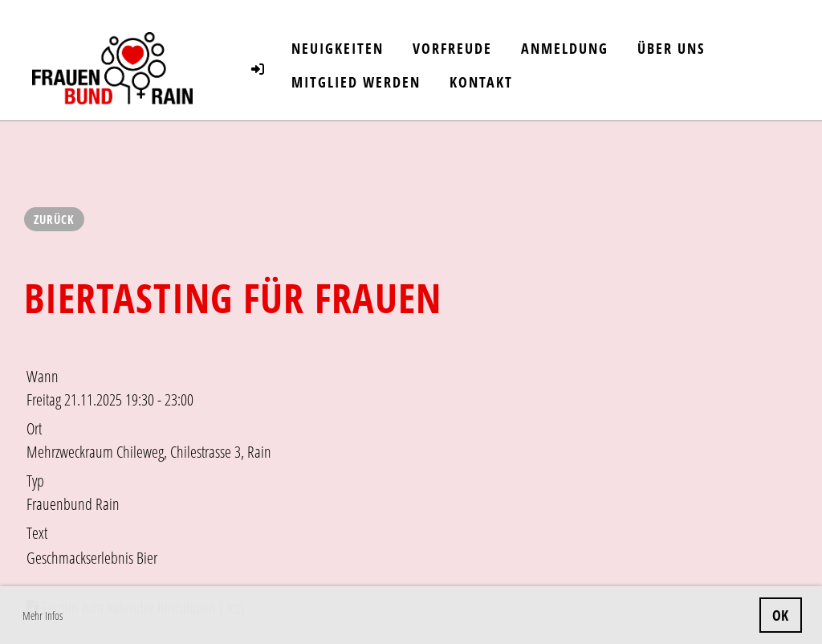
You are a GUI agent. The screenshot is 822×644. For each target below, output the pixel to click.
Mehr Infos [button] (43, 615)
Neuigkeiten (338, 48)
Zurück (54, 219)
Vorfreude (452, 48)
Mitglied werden (356, 82)
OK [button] (780, 615)
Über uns (671, 48)
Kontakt (481, 82)
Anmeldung (565, 48)
